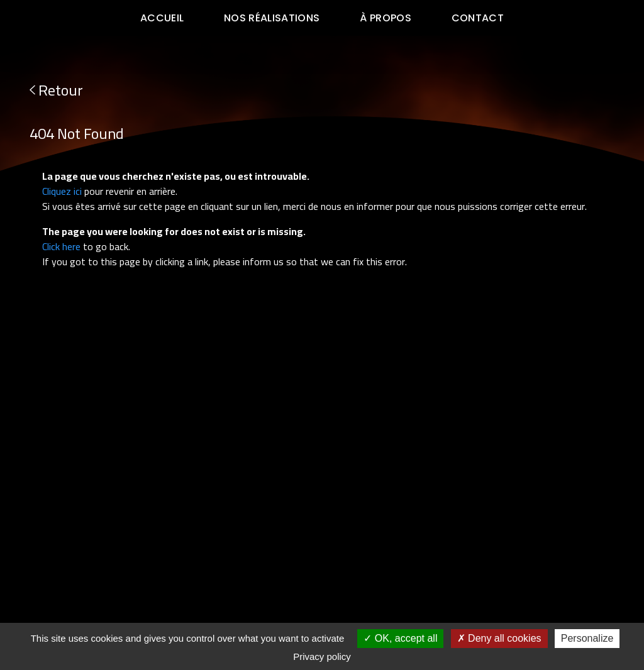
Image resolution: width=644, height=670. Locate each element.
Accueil (162, 18)
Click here (61, 246)
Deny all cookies (499, 638)
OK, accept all (400, 638)
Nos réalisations (272, 18)
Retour (56, 90)
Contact (478, 18)
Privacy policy (322, 656)
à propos (386, 18)
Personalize (587, 638)
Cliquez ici (62, 191)
